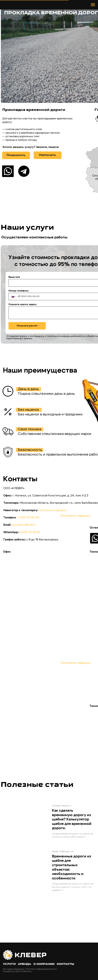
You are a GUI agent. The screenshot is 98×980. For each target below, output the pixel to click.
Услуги (9, 964)
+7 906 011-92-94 (28, 518)
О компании (44, 964)
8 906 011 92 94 (30, 532)
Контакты (65, 964)
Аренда (24, 964)
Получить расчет (27, 326)
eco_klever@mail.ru (24, 525)
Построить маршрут (53, 510)
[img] (8, 171)
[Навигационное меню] (93, 5)
